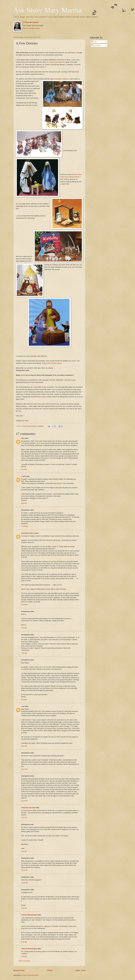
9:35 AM (24, 957)
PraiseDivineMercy (28, 533)
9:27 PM (24, 469)
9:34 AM (24, 942)
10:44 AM (24, 870)
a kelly (23, 476)
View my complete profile (31, 28)
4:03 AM (24, 628)
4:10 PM (24, 818)
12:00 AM (24, 605)
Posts (94, 42)
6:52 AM (24, 746)
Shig (23, 438)
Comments (96, 45)
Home (50, 970)
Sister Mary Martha (32, 22)
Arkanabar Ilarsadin (28, 808)
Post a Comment (24, 961)
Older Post (80, 970)
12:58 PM (24, 883)
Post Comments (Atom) (30, 975)
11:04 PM (24, 526)
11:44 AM (24, 801)
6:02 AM (24, 851)
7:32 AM (24, 653)
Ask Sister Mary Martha (48, 10)
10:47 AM (24, 769)
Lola (23, 706)
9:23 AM (24, 700)
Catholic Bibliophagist (29, 915)
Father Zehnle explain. (54, 363)
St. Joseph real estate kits (56, 62)
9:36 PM (24, 503)
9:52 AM (24, 908)
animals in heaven (62, 79)
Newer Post (19, 970)
